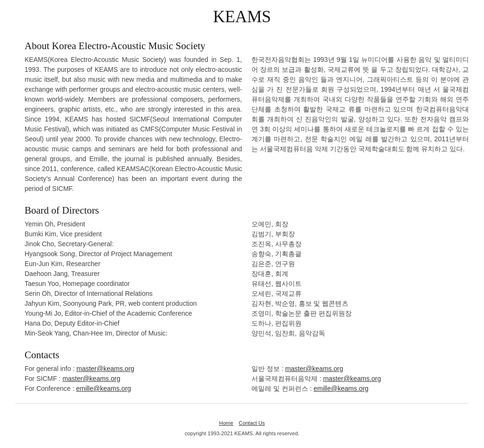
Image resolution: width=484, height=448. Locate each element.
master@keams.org (105, 369)
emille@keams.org (104, 388)
